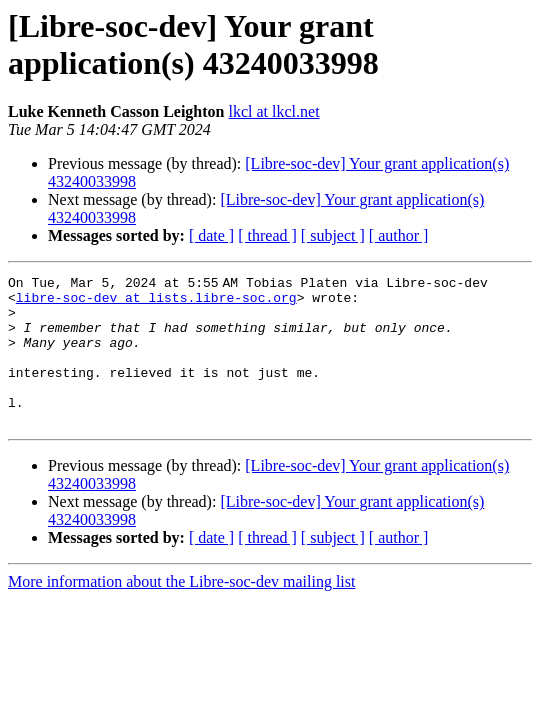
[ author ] (399, 235)
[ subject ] (333, 235)
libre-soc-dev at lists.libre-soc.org (156, 303)
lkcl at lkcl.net (274, 111)
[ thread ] (267, 235)
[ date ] (211, 235)
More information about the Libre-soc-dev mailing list (181, 611)
